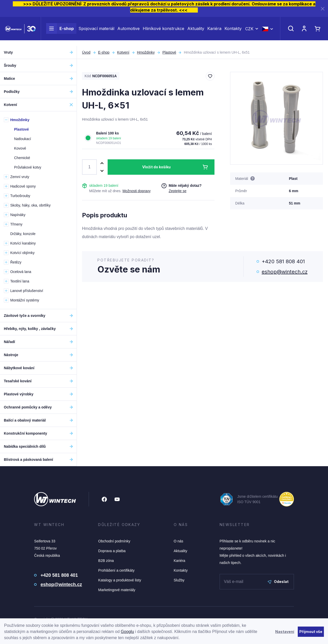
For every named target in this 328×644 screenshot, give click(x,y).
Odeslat (278, 582)
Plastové (169, 52)
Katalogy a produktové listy (120, 580)
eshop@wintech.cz (285, 272)
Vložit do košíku (156, 167)
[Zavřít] (323, 9)
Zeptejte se (177, 191)
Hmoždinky (146, 52)
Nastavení (285, 632)
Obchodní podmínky (114, 541)
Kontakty (233, 31)
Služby (179, 580)
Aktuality (196, 31)
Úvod (86, 52)
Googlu (127, 632)
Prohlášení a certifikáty (116, 570)
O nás (178, 541)
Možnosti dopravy (137, 191)
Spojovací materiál (96, 31)
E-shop (60, 31)
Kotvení (123, 52)
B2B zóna (106, 561)
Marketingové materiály (117, 590)
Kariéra (214, 31)
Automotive (129, 31)
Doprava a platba (112, 551)
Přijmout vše (311, 632)
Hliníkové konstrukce (163, 31)
